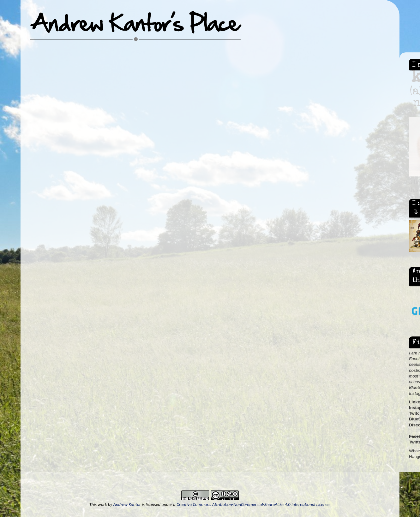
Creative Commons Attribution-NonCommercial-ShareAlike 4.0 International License (253, 504)
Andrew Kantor (127, 504)
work (102, 504)
